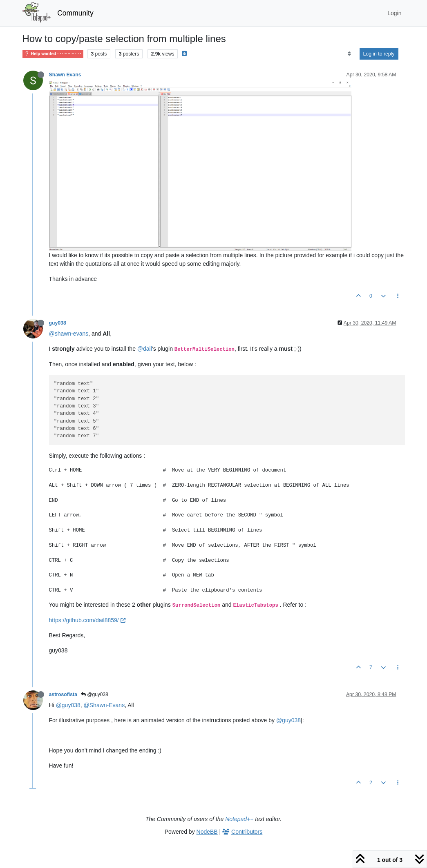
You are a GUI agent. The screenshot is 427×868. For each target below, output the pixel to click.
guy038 (58, 323)
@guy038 (95, 694)
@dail (145, 349)
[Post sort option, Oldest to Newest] (349, 54)
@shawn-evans (69, 334)
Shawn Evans (65, 75)
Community (75, 13)
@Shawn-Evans (104, 705)
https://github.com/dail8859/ (87, 620)
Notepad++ (239, 819)
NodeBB (207, 832)
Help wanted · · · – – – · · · (53, 54)
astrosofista (63, 694)
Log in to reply (379, 54)
